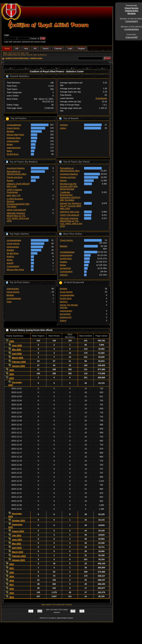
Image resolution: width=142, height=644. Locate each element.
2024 (12, 374)
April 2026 (17, 354)
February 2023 (19, 556)
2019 (12, 577)
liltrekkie (10, 131)
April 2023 (17, 548)
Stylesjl (63, 321)
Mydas (10, 144)
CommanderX (13, 266)
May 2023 (16, 544)
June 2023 (17, 540)
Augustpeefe (101, 98)
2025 (12, 370)
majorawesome (14, 148)
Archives (64, 125)
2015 (12, 593)
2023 (12, 378)
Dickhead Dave (14, 138)
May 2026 (16, 350)
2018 (12, 581)
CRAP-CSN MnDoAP (16, 210)
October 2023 (18, 521)
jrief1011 (64, 275)
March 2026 (17, 358)
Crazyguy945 (131, 37)
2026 (12, 341)
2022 (12, 564)
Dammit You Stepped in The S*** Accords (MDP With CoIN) (71, 206)
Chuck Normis (13, 128)
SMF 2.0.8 (49, 610)
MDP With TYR (14, 196)
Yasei (9, 302)
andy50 (10, 263)
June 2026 (17, 346)
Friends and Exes (15, 177)
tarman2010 (65, 268)
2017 (12, 585)
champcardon (13, 141)
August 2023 (18, 531)
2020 (12, 573)
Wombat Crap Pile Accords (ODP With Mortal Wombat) (69, 186)
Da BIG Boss (13, 154)
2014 (12, 597)
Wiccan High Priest (15, 135)
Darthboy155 (66, 317)
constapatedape (14, 125)
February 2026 (19, 362)
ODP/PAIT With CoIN (69, 212)
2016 (12, 589)
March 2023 (17, 552)
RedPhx (10, 257)
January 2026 (18, 366)
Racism (10, 181)
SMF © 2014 (58, 610)
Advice (63, 128)
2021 (12, 568)
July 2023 (16, 536)
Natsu (9, 151)
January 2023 (18, 560)
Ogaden (63, 262)
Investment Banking (16, 168)
